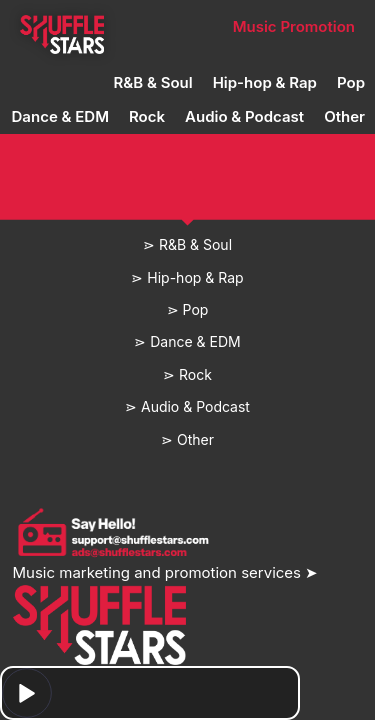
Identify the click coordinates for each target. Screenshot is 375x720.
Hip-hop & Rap (265, 82)
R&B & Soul (153, 82)
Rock (147, 116)
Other (344, 116)
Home (61, 26)
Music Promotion (294, 26)
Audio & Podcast (244, 116)
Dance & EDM (60, 116)
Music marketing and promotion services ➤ (166, 572)
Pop (351, 82)
